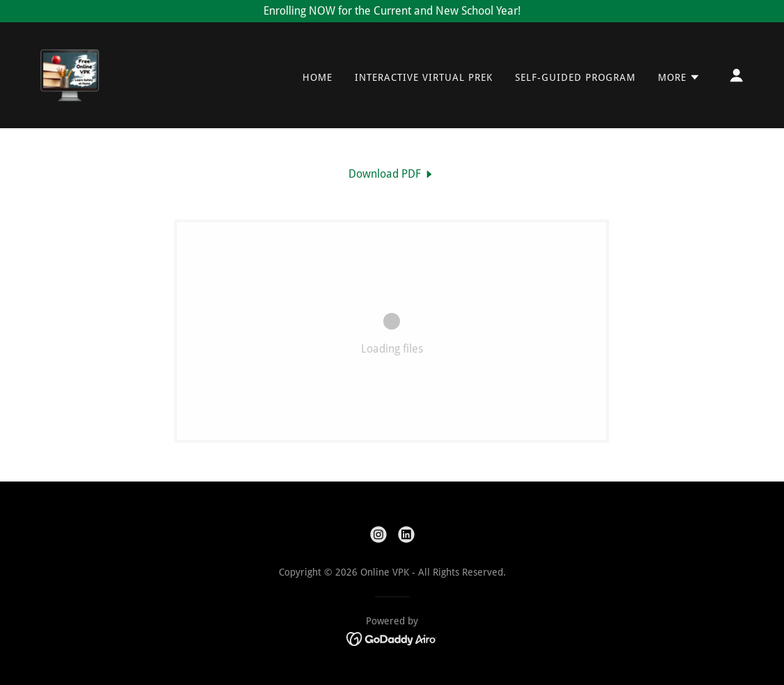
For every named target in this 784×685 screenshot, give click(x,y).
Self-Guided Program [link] (575, 77)
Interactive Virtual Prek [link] (424, 77)
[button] (679, 77)
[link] (70, 74)
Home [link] (317, 77)
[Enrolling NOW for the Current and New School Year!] (392, 11)
